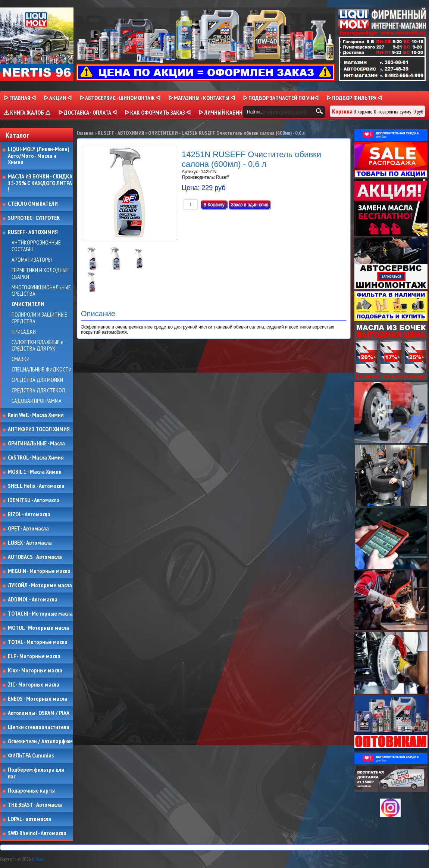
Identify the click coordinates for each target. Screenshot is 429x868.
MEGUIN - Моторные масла (39, 571)
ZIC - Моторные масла (34, 685)
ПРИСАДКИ (24, 332)
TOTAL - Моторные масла (38, 642)
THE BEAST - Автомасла (35, 805)
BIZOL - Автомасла (29, 514)
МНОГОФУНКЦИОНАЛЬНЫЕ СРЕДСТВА (41, 291)
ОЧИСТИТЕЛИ (28, 304)
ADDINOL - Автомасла (33, 600)
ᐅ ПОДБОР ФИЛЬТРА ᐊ (354, 98)
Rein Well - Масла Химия (36, 415)
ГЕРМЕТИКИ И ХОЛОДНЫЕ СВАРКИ (40, 273)
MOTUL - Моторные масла (38, 628)
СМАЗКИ (21, 359)
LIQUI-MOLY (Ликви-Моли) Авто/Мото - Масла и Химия (39, 156)
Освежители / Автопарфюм (40, 741)
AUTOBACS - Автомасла (35, 557)
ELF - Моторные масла (34, 656)
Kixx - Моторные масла (35, 671)
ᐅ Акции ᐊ (58, 98)
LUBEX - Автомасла (30, 543)
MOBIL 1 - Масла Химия (35, 472)
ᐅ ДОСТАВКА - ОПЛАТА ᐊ (87, 112)
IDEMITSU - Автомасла (34, 500)
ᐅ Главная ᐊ (20, 98)
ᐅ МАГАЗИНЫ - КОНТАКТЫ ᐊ (202, 98)
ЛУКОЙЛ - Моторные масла (40, 585)
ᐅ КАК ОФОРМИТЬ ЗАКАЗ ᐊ (158, 112)
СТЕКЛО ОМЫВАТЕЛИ (33, 204)
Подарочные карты (31, 791)
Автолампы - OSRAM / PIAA (39, 713)
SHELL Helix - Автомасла (36, 486)
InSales (38, 859)
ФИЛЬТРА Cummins (31, 756)
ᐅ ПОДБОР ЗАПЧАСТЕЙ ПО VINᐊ (281, 98)
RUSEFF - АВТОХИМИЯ (33, 232)
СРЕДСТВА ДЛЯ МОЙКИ (37, 380)
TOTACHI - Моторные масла (40, 614)
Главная (85, 133)
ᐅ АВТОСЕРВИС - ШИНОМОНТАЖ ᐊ (120, 98)
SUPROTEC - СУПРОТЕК (34, 218)
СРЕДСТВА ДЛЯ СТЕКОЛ (38, 391)
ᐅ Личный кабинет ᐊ (226, 112)
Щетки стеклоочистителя (39, 727)
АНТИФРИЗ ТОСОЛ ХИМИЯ (39, 429)
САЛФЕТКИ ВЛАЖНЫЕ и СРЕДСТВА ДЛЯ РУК (37, 346)
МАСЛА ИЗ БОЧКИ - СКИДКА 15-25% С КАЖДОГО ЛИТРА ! (40, 183)
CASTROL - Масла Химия (36, 458)
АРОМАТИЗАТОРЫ (32, 260)
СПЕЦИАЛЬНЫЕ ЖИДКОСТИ (42, 370)
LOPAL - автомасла (29, 819)
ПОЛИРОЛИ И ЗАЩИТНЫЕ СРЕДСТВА (39, 318)
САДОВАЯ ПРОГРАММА (37, 401)
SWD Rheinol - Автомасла (37, 833)
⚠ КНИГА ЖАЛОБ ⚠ (27, 112)
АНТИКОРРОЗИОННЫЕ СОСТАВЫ (36, 246)
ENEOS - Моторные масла (37, 699)
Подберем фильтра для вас (36, 773)
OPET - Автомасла (28, 529)
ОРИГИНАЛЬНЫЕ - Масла (36, 444)
